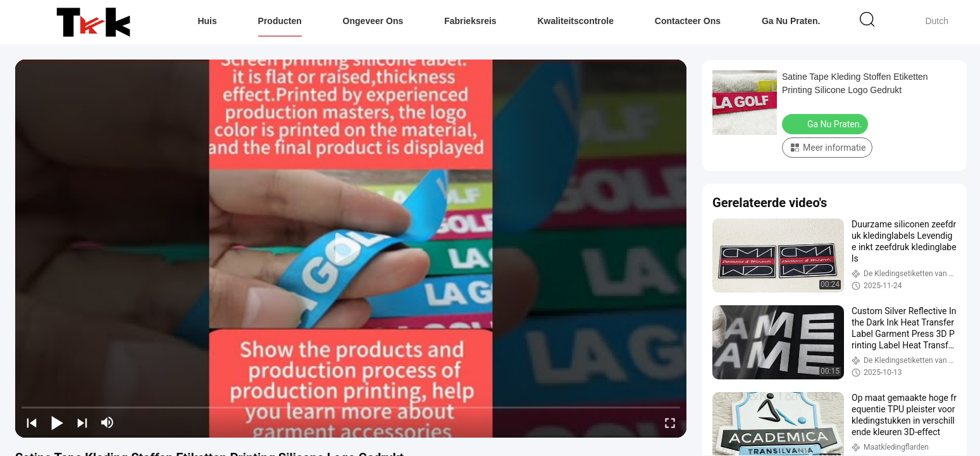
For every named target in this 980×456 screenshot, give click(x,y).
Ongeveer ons (373, 21)
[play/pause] (57, 422)
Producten (280, 21)
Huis (207, 21)
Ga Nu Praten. (791, 21)
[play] (351, 248)
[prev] (32, 422)
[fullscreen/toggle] (670, 422)
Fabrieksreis (470, 21)
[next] (82, 422)
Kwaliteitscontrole (575, 21)
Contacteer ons (688, 21)
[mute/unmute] (108, 422)
